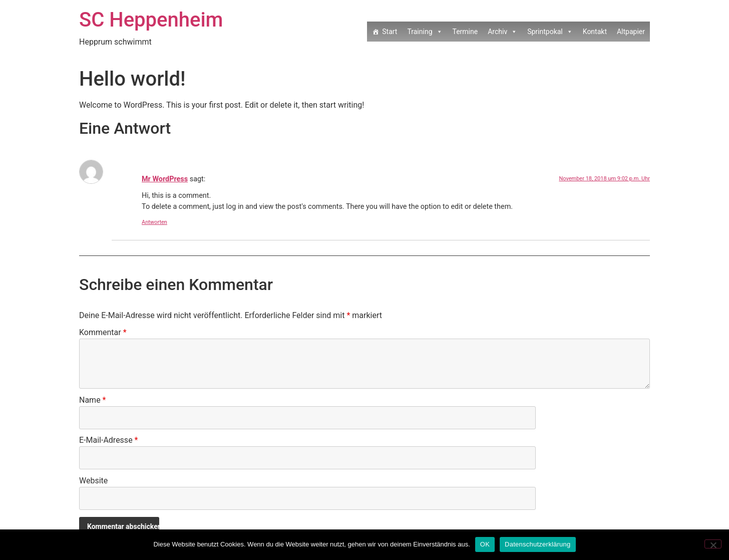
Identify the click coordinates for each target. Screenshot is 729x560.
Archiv (502, 32)
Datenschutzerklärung (537, 544)
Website (93, 481)
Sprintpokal (550, 32)
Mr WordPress (165, 179)
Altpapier (631, 32)
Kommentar (103, 333)
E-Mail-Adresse (108, 441)
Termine (465, 32)
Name (93, 400)
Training (425, 32)
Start (390, 32)
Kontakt (595, 32)
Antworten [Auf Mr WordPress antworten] (154, 222)
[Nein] (713, 544)
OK (485, 544)
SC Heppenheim (151, 20)
